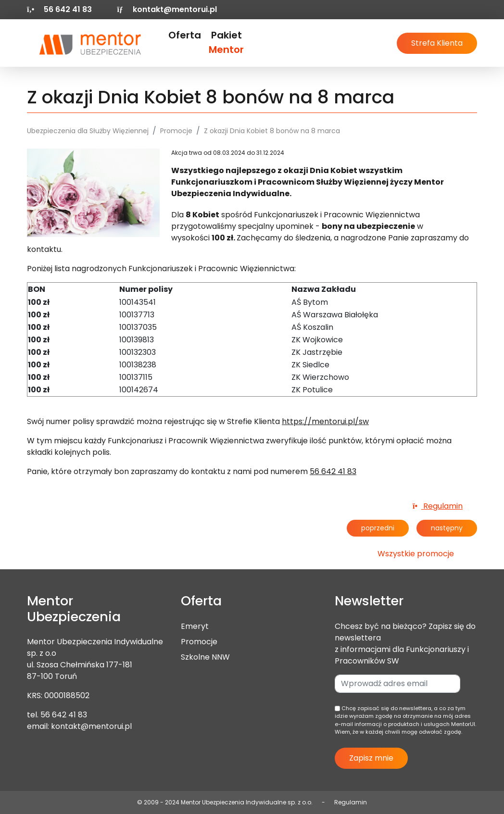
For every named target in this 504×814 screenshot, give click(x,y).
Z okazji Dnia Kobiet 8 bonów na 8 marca (272, 131)
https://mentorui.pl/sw (325, 421)
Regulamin (438, 506)
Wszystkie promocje (416, 554)
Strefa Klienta (437, 43)
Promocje (176, 131)
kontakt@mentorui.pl (167, 9)
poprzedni (378, 528)
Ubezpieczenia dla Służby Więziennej (88, 131)
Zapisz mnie (371, 758)
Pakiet (226, 42)
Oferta (185, 35)
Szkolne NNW (205, 657)
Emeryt (195, 626)
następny (447, 528)
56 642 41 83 (333, 471)
